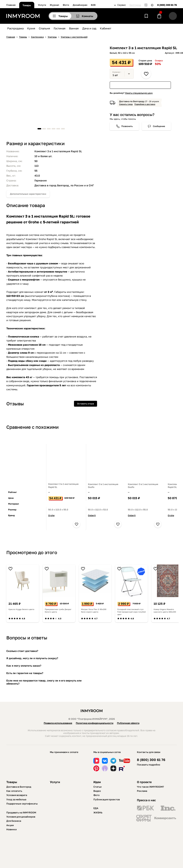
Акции (10, 825)
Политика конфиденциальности (95, 723)
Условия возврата (17, 795)
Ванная (74, 28)
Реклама (142, 791)
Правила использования (58, 723)
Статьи (97, 787)
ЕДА (96, 808)
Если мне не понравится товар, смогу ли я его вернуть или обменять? (44, 682)
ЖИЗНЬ (98, 812)
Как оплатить (14, 791)
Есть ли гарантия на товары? (25, 673)
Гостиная (60, 28)
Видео (97, 791)
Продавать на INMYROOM (21, 812)
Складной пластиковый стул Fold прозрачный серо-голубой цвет (131, 612)
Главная (11, 5)
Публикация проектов (107, 799)
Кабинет (106, 28)
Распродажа (15, 28)
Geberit (92, 515)
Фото (66, 5)
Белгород (135, 5)
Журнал (54, 5)
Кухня (31, 28)
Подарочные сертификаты (22, 804)
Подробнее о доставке (145, 104)
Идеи (97, 782)
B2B (93, 5)
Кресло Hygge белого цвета (21, 609)
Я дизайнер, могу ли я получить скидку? (32, 658)
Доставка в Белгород (19, 787)
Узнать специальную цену (139, 93)
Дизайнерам (80, 5)
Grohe (51, 515)
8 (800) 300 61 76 (167, 5)
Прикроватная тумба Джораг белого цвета (58, 611)
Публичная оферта (128, 723)
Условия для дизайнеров (21, 817)
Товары (27, 5)
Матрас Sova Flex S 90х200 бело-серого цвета (94, 611)
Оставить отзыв (86, 404)
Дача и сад (89, 28)
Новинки (12, 829)
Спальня (44, 28)
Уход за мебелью (16, 799)
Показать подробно (149, 765)
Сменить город (126, 104)
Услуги (42, 5)
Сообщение (159, 126)
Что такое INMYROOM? (150, 787)
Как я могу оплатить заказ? (24, 666)
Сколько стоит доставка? (22, 651)
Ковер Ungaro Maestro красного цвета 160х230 (165, 611)
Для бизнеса (14, 821)
